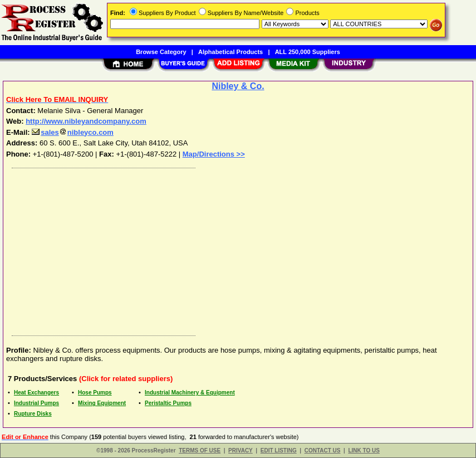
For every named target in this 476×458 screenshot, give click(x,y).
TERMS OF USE (200, 450)
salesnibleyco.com (73, 132)
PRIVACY (241, 450)
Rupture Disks (33, 414)
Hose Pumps (95, 393)
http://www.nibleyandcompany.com (86, 121)
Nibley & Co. (238, 86)
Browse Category (161, 52)
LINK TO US (364, 450)
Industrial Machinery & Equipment (190, 393)
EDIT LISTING (279, 450)
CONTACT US (323, 450)
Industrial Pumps (36, 403)
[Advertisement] (239, 249)
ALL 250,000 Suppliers (308, 52)
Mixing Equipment (102, 403)
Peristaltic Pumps (168, 403)
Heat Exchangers (36, 393)
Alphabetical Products (230, 52)
